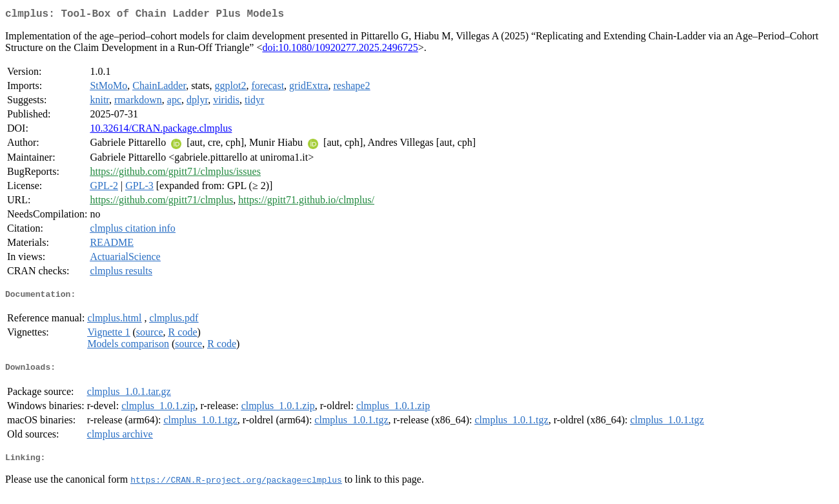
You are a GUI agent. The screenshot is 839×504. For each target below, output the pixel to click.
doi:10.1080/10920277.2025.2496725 (340, 50)
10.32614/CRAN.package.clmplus (161, 131)
